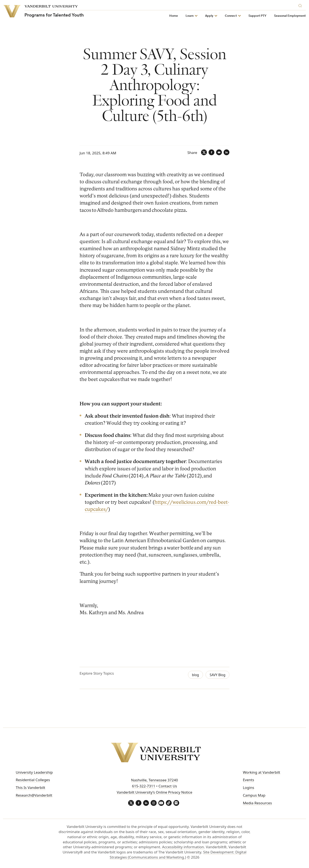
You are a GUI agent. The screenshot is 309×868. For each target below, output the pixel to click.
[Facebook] (210, 153)
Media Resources (257, 803)
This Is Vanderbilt (30, 788)
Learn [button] (190, 16)
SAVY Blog (217, 675)
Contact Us (168, 786)
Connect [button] (231, 16)
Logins (249, 788)
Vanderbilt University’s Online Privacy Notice (154, 792)
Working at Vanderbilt (262, 772)
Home (174, 16)
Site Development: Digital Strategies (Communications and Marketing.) (178, 855)
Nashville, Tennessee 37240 (154, 780)
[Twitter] (202, 153)
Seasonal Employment (290, 16)
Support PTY (258, 16)
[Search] (301, 5)
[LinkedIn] (226, 153)
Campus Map (254, 795)
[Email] (218, 153)
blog (194, 675)
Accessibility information (183, 848)
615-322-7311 (144, 786)
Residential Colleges (33, 780)
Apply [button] (209, 16)
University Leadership (34, 772)
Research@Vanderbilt (34, 795)
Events (248, 780)
